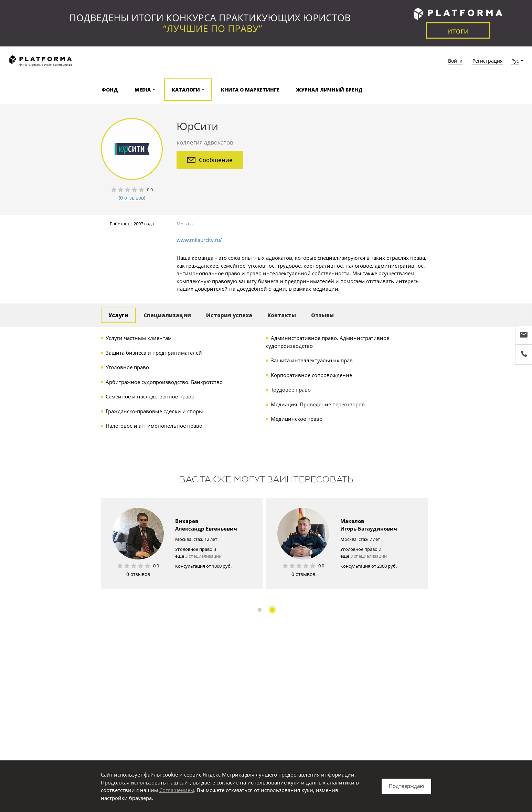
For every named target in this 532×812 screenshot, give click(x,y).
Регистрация (488, 61)
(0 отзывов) (132, 198)
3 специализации (203, 556)
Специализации (167, 315)
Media (143, 90)
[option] (182, 543)
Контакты (282, 315)
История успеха (229, 315)
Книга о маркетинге (250, 90)
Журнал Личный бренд (329, 90)
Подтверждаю (406, 786)
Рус (515, 61)
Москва (185, 224)
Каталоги (186, 90)
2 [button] (272, 610)
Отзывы (322, 315)
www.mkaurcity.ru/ (199, 240)
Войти (455, 61)
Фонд (110, 90)
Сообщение (210, 160)
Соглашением (177, 790)
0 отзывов (138, 574)
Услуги (118, 315)
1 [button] (260, 610)
